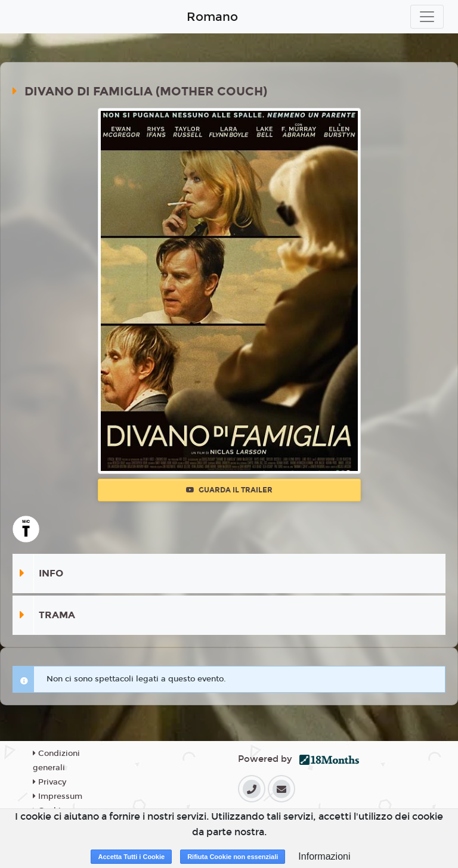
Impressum (58, 796)
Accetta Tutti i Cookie (131, 857)
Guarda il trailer (229, 490)
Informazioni (324, 856)
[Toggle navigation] (427, 17)
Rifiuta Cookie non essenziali (233, 857)
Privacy (49, 782)
